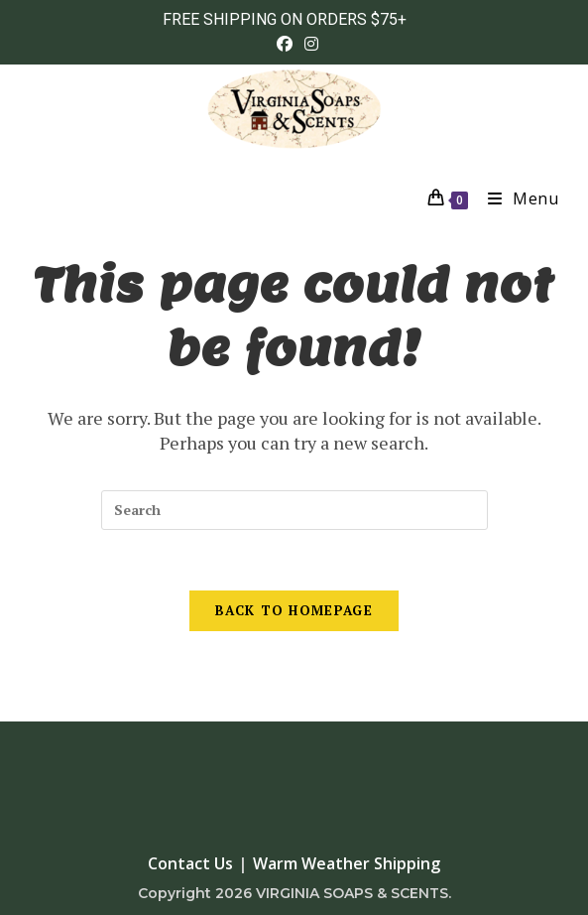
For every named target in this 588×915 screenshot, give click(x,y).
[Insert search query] (294, 510)
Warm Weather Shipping (347, 863)
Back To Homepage (294, 610)
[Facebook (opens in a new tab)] (285, 44)
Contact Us (190, 863)
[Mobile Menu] (516, 198)
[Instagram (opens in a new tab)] (308, 44)
